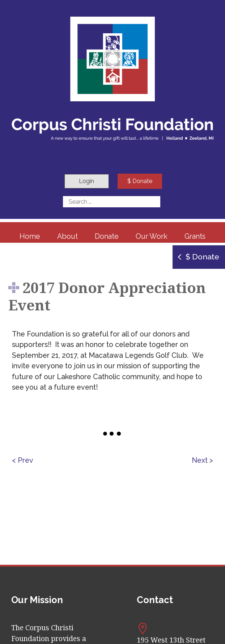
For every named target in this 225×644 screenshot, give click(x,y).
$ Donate (140, 181)
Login (86, 181)
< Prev (23, 460)
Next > (202, 460)
